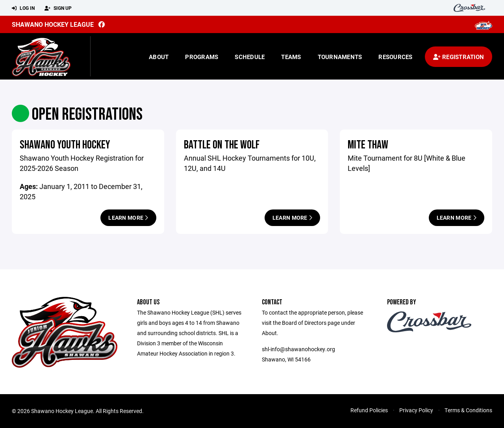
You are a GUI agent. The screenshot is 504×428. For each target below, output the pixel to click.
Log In (23, 8)
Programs (202, 57)
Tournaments (340, 57)
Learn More (128, 218)
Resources (395, 57)
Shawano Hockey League (53, 24)
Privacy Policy (416, 410)
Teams (291, 57)
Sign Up (58, 8)
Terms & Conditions (468, 410)
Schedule (250, 57)
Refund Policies (369, 410)
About (159, 57)
